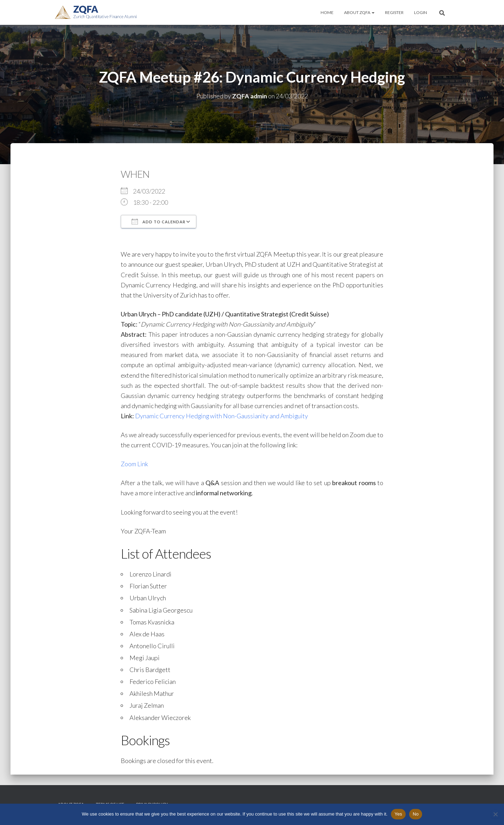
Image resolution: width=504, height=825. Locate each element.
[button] (373, 12)
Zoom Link (134, 464)
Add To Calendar (159, 222)
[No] (495, 814)
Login (421, 12)
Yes (398, 814)
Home (327, 12)
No (416, 814)
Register (394, 12)
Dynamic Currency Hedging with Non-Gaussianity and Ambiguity (222, 416)
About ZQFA (359, 12)
